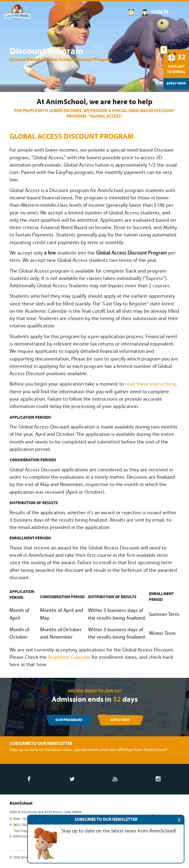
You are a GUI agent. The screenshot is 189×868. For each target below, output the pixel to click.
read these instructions (150, 384)
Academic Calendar (69, 657)
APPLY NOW (120, 720)
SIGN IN (160, 12)
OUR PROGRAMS (69, 720)
